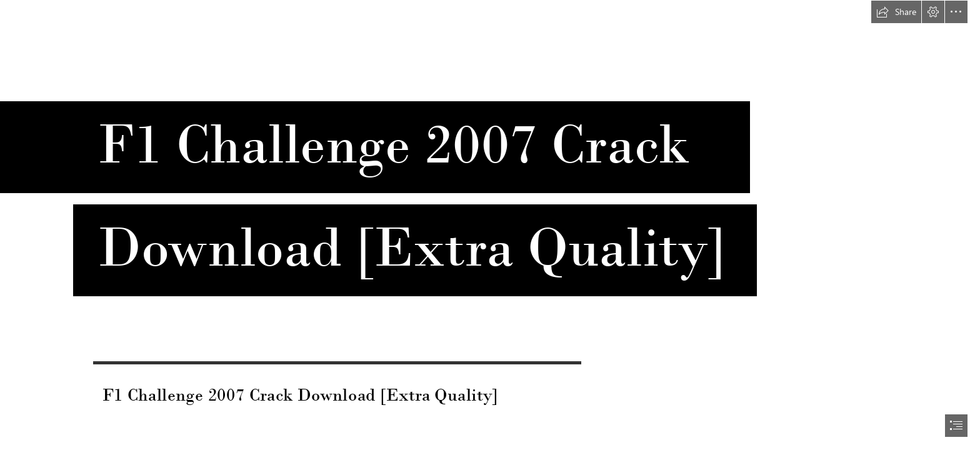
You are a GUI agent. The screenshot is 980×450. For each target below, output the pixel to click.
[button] (896, 12)
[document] (490, 225)
